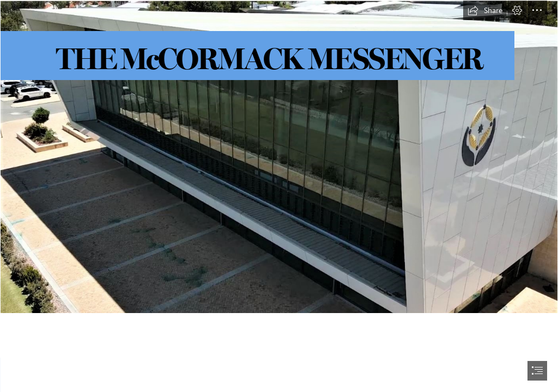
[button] (485, 10)
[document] (279, 196)
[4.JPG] (279, 157)
